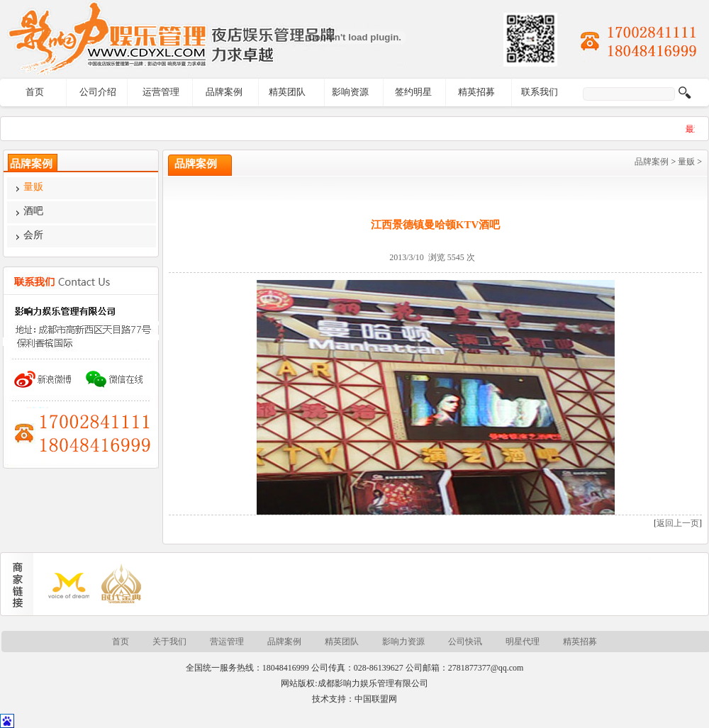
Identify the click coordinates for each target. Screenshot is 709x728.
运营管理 (161, 92)
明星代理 (523, 642)
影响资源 (350, 92)
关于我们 (169, 642)
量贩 (686, 162)
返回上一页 (678, 523)
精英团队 (287, 92)
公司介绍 (98, 92)
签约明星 (413, 92)
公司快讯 (465, 642)
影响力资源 (403, 642)
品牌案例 (224, 92)
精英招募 (476, 92)
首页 (35, 92)
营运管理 (227, 642)
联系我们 (540, 92)
